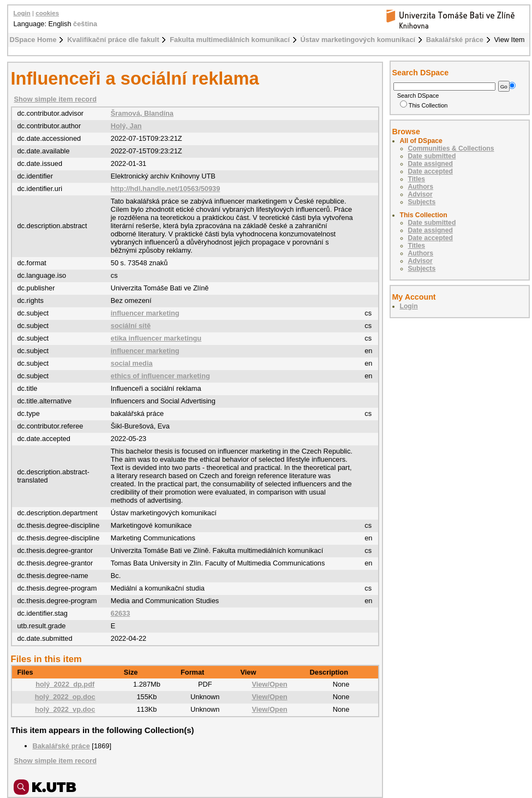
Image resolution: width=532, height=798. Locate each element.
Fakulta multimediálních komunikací (230, 40)
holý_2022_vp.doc (65, 709)
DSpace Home (33, 40)
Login (22, 13)
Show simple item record (55, 99)
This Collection (424, 105)
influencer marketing (145, 313)
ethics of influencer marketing (160, 376)
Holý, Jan (126, 126)
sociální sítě (131, 326)
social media (132, 363)
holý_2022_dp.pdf (65, 684)
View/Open (269, 684)
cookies (47, 13)
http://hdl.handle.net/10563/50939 (166, 189)
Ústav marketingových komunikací (358, 40)
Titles (417, 179)
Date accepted (431, 171)
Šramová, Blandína (142, 113)
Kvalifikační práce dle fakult (113, 40)
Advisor (420, 194)
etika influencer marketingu (156, 338)
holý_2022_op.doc (65, 697)
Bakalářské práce (455, 40)
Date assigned (431, 164)
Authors (421, 187)
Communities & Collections (451, 148)
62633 (121, 613)
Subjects (422, 202)
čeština (85, 24)
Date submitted (432, 156)
